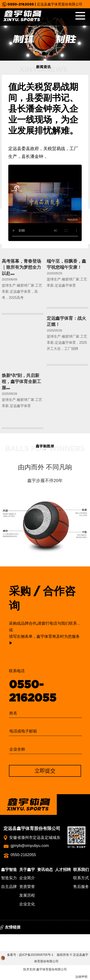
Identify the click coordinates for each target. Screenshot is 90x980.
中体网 (24, 938)
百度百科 (9, 938)
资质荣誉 (27, 887)
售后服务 (81, 887)
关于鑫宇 (27, 870)
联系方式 (81, 878)
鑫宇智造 (9, 870)
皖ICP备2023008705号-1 (36, 955)
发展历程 (27, 895)
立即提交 (45, 771)
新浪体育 (40, 938)
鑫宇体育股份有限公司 (52, 969)
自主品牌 (9, 887)
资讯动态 (45, 870)
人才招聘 (63, 870)
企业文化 (27, 904)
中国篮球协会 (61, 938)
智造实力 (9, 878)
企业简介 (27, 878)
